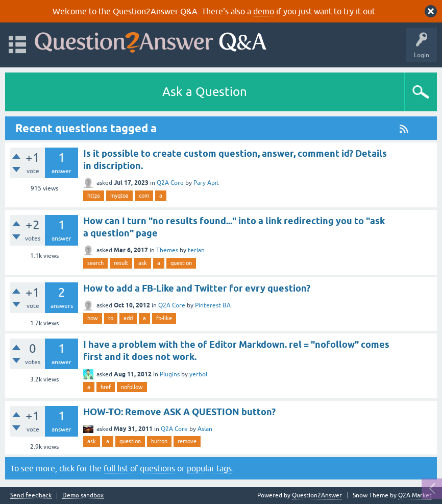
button (159, 441)
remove (187, 441)
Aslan (205, 429)
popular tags (209, 468)
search (95, 263)
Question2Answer (317, 495)
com (144, 196)
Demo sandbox (83, 496)
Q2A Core (170, 183)
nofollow (132, 387)
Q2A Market (415, 495)
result (121, 263)
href (106, 387)
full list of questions (139, 468)
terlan (196, 250)
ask (143, 263)
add (128, 318)
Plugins (170, 374)
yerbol (198, 374)
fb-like (164, 318)
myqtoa (119, 196)
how (93, 318)
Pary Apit (206, 183)
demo (264, 11)
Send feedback (31, 496)
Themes (167, 250)
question (181, 263)
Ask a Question (205, 92)
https (94, 196)
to (111, 318)
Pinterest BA (213, 305)
